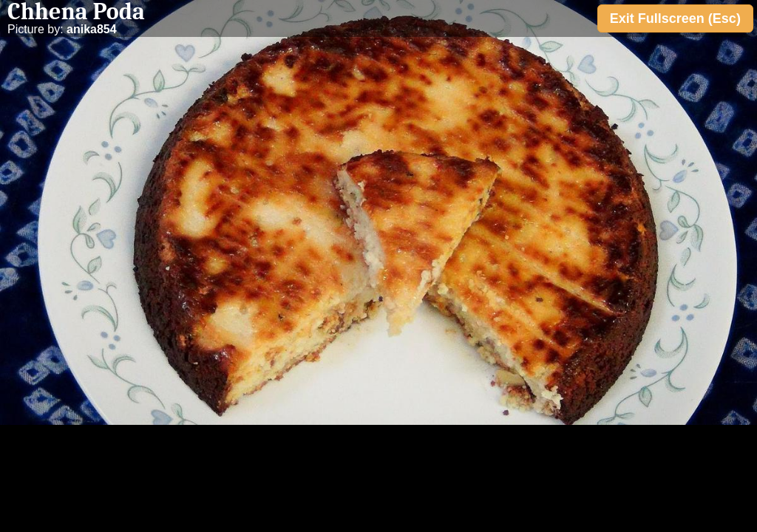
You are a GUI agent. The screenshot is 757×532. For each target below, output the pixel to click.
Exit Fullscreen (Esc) (675, 18)
